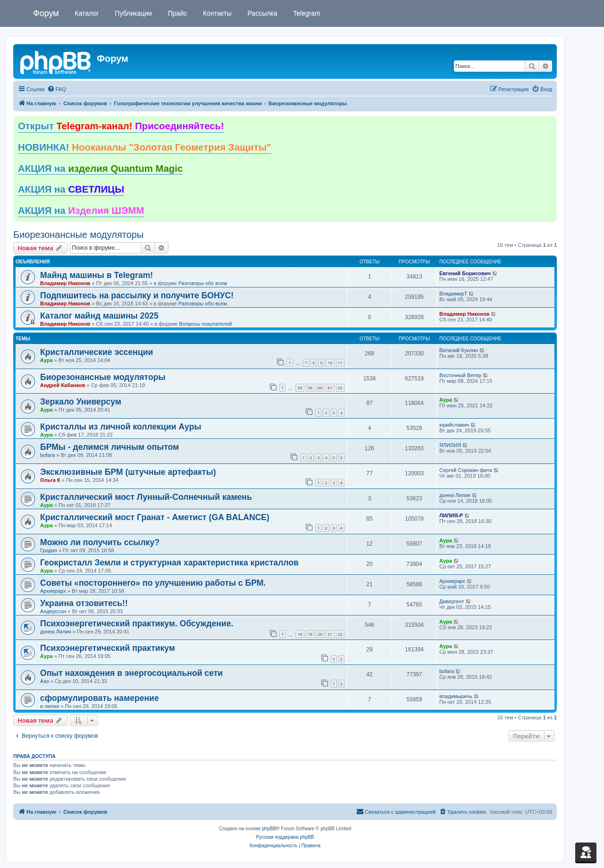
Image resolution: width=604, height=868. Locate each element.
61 (330, 388)
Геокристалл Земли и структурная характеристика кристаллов (169, 563)
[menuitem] (57, 89)
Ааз (45, 681)
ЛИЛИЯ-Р (451, 515)
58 (300, 388)
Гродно (49, 550)
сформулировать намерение (100, 698)
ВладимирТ (453, 294)
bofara (47, 455)
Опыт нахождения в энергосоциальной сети (131, 673)
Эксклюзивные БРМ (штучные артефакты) (128, 472)
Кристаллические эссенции (96, 352)
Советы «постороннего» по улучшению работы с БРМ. (153, 583)
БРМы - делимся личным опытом (109, 447)
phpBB (269, 829)
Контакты (216, 13)
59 (310, 388)
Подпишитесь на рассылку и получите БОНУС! (137, 295)
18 (300, 634)
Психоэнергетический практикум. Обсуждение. (137, 624)
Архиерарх (53, 591)
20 (320, 634)
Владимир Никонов (65, 283)
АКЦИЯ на (100, 169)
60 (320, 388)
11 (340, 363)
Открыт (121, 126)
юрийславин (454, 425)
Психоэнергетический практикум (108, 648)
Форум (46, 13)
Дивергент (452, 601)
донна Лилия (455, 495)
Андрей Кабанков (63, 385)
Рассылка (262, 13)
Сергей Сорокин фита (466, 470)
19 (310, 634)
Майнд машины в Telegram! (96, 275)
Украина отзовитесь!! (84, 603)
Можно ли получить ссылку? (100, 542)
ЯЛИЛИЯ (450, 445)
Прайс (176, 13)
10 (330, 363)
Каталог (86, 13)
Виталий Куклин (459, 350)
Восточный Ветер (460, 375)
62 (340, 388)
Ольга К (50, 480)
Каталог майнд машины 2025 (99, 316)
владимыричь (456, 696)
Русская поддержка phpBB (285, 837)
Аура (46, 360)
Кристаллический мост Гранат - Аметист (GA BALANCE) (155, 517)
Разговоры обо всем (203, 283)
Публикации (132, 13)
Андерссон (53, 611)
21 (330, 634)
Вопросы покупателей (205, 324)
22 (340, 634)
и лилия (50, 706)
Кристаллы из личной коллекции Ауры (121, 427)
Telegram (306, 13)
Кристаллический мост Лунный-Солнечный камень (146, 497)
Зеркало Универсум (81, 402)
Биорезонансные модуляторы (78, 235)
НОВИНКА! (145, 147)
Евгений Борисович (465, 273)
